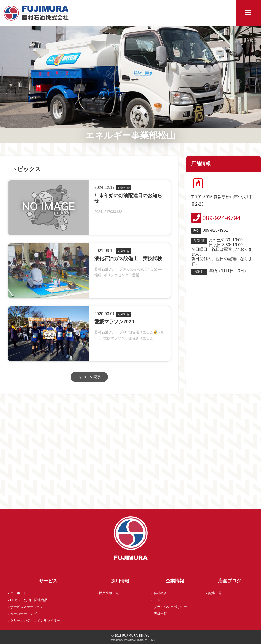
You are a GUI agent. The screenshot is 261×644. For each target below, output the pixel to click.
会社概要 (160, 593)
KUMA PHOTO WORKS (141, 640)
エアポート (18, 593)
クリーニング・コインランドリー (35, 621)
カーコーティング (23, 614)
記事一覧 (215, 593)
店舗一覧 (160, 614)
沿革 (157, 600)
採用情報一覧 (109, 593)
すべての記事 (90, 377)
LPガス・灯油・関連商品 (29, 600)
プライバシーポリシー (170, 607)
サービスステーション (27, 607)
